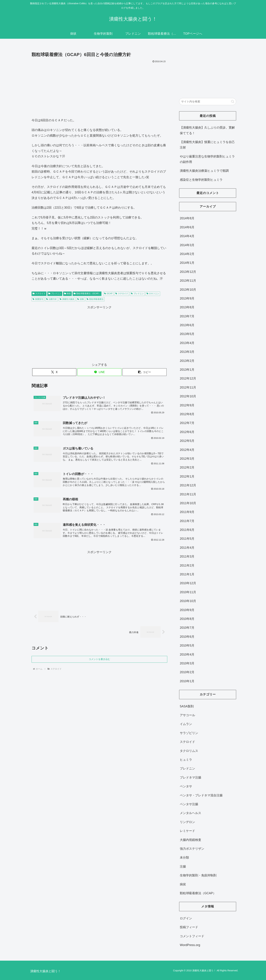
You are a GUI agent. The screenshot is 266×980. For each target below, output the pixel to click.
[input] (208, 102)
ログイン (186, 918)
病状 (68, 294)
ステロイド (39, 294)
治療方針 (51, 299)
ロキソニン (153, 294)
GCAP (108, 294)
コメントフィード (192, 936)
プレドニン (55, 294)
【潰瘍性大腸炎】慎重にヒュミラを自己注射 (207, 145)
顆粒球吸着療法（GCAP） (87, 294)
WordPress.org (190, 945)
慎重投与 (38, 299)
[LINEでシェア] (99, 372)
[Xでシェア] (54, 372)
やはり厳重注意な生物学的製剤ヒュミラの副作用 (207, 159)
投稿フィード (189, 927)
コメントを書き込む (99, 659)
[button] (145, 372)
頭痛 (80, 299)
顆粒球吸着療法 (95, 299)
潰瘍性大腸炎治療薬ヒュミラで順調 (204, 171)
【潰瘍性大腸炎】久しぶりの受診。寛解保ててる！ (207, 130)
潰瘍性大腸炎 (67, 299)
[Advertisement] (99, 90)
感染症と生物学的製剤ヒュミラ (201, 180)
